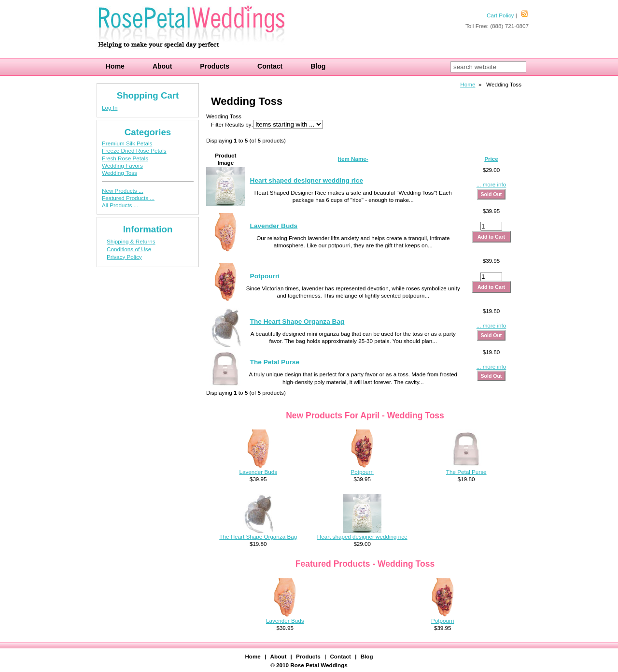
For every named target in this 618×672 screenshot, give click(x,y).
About (162, 66)
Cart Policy (500, 15)
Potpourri (265, 276)
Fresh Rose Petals (125, 158)
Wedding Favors (122, 165)
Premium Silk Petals (127, 143)
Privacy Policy (124, 257)
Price (491, 159)
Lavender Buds (274, 226)
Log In (110, 107)
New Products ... (123, 191)
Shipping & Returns (131, 241)
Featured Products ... (128, 198)
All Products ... (120, 205)
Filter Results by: (232, 124)
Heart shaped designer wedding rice (307, 180)
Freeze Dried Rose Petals (134, 150)
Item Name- (353, 159)
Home (115, 66)
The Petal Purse (275, 362)
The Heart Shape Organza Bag (297, 322)
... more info (492, 184)
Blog (318, 66)
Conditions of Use (129, 249)
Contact (270, 66)
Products (215, 66)
